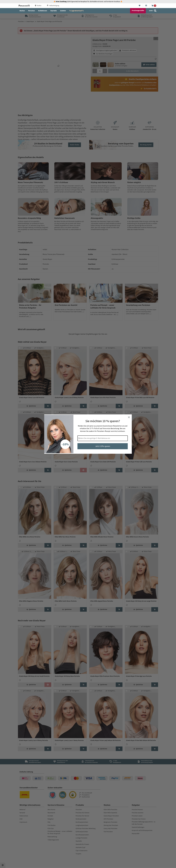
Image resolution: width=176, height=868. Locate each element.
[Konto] (146, 6)
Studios (38, 6)
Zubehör (63, 11)
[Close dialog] (129, 417)
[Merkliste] (140, 6)
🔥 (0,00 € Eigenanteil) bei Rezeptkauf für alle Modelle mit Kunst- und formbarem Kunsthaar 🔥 (88, 2)
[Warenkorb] (154, 6)
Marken (22, 11)
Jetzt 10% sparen (103, 446)
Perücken (31, 11)
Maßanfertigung (53, 6)
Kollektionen (43, 11)
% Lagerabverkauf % (76, 11)
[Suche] (153, 11)
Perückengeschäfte (138, 10)
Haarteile (54, 11)
